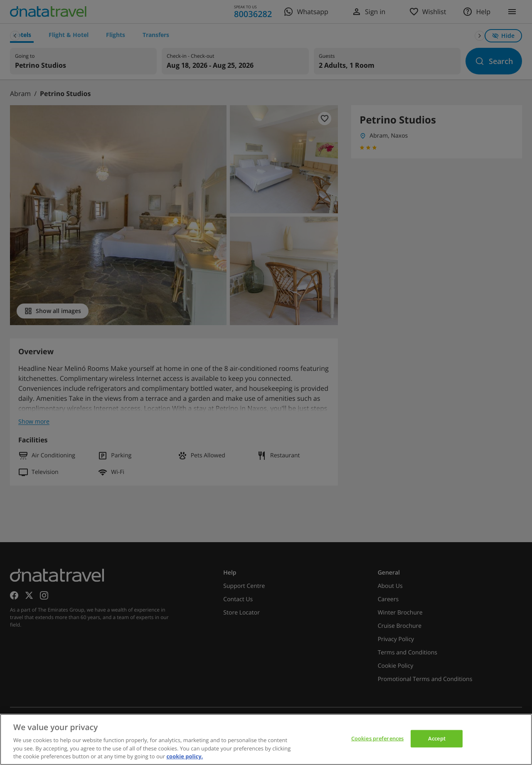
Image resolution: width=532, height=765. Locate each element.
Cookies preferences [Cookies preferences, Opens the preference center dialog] (377, 738)
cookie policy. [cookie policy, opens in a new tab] (185, 756)
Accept (437, 738)
